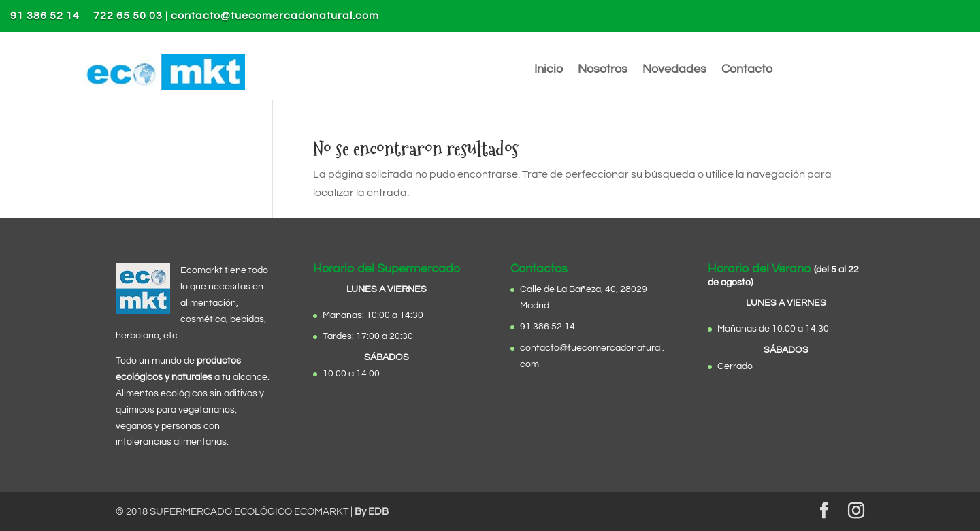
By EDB (372, 512)
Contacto (747, 70)
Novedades (674, 70)
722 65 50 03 (128, 16)
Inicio (549, 70)
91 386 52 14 (45, 16)
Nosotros (603, 70)
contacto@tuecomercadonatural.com (275, 16)
